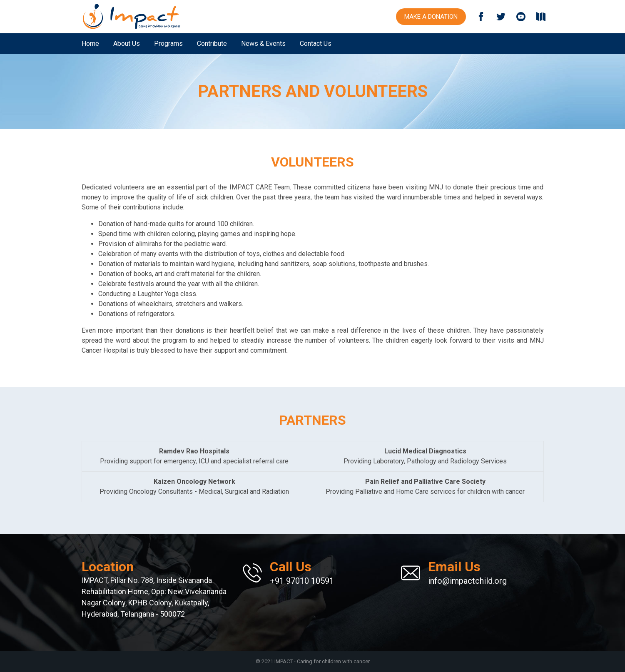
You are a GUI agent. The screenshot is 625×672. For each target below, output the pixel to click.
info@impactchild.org (467, 572)
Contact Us (316, 44)
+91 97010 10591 (302, 572)
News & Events (263, 44)
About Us (127, 44)
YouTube (521, 17)
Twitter (501, 17)
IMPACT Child (132, 17)
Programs (168, 44)
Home (90, 44)
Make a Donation (431, 17)
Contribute (212, 44)
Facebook (481, 17)
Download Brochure (541, 17)
